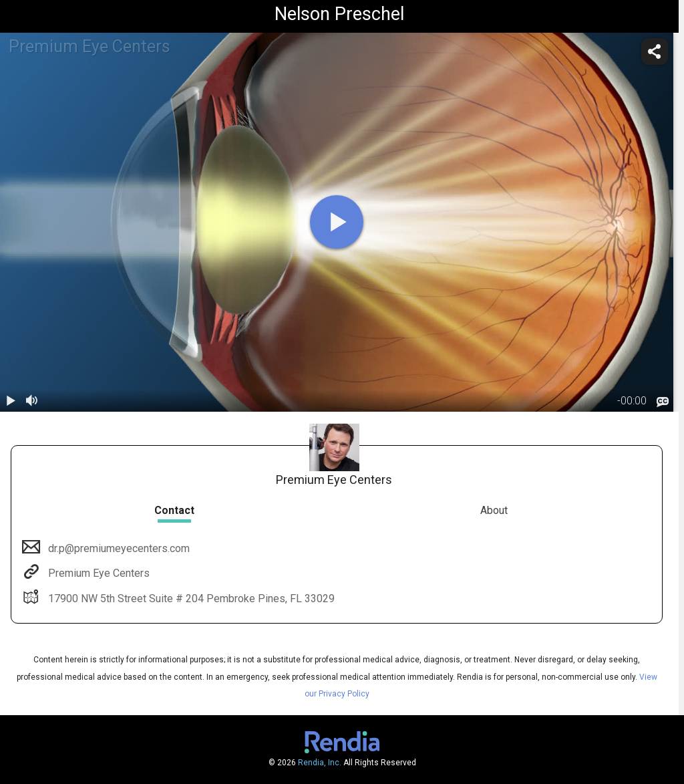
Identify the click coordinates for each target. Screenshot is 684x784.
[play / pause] (11, 401)
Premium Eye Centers (98, 573)
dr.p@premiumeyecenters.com (118, 548)
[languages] (663, 402)
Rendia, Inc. (320, 763)
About (494, 510)
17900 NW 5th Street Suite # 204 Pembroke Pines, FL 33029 (190, 599)
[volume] (32, 401)
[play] (337, 222)
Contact (174, 510)
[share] (655, 51)
